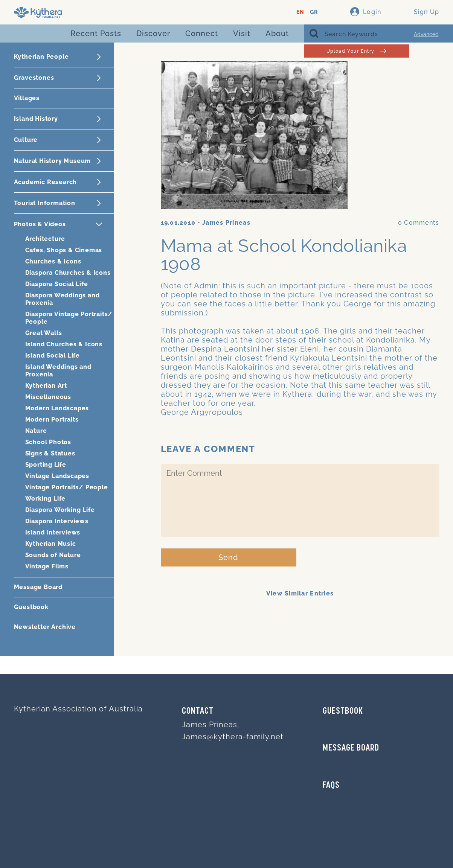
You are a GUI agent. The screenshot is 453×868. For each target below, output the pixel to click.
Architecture (45, 239)
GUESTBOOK (343, 711)
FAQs (331, 786)
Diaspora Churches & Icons (68, 273)
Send (228, 557)
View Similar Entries (300, 593)
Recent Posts (96, 34)
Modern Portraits (52, 420)
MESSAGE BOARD (351, 748)
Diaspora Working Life (60, 510)
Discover (153, 34)
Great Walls (44, 333)
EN (300, 12)
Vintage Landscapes (57, 476)
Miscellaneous (48, 397)
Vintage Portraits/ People (67, 487)
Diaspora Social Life (57, 284)
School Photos (48, 442)
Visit (242, 34)
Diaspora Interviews (57, 521)
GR (314, 12)
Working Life (46, 499)
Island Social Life (53, 356)
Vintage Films (47, 566)
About (277, 34)
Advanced (426, 34)
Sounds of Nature (53, 555)
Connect (202, 34)
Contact (198, 711)
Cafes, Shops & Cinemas (64, 250)
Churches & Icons (53, 261)
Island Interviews (53, 532)
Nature (36, 431)
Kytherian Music (51, 544)
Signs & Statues (50, 453)
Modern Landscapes (57, 408)
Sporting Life (46, 465)
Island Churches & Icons (64, 344)
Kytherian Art (46, 386)
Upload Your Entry (356, 51)
